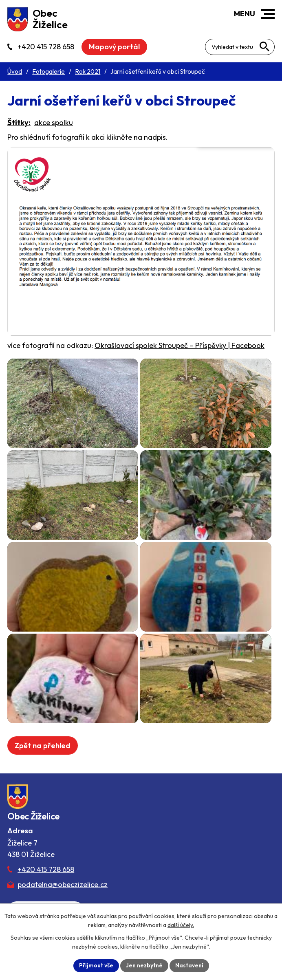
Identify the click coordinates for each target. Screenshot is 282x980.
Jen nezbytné (144, 965)
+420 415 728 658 (46, 869)
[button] (268, 14)
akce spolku (54, 122)
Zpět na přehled (43, 745)
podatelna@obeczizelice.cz (63, 884)
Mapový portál (114, 47)
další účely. (181, 925)
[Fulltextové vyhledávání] (240, 47)
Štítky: (19, 122)
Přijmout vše (96, 965)
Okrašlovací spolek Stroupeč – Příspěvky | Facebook (180, 345)
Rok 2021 (88, 72)
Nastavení (189, 965)
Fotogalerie (48, 72)
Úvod (15, 72)
